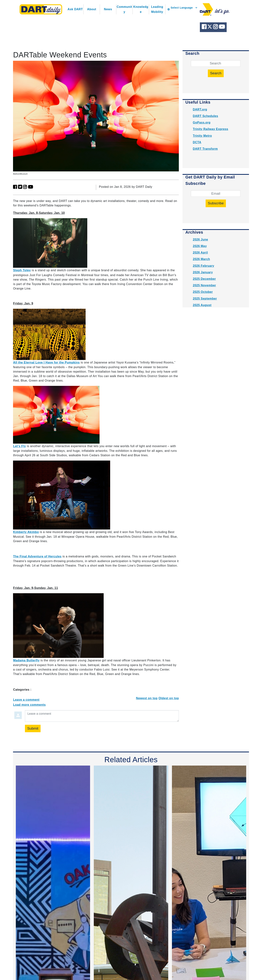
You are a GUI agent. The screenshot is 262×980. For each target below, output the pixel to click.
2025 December (204, 279)
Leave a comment (26, 700)
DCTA (197, 142)
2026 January (203, 272)
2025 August (202, 305)
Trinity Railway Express (210, 129)
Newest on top (147, 698)
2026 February (203, 266)
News (108, 9)
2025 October (203, 292)
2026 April (200, 253)
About (92, 9)
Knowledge (141, 9)
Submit (33, 728)
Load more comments (29, 705)
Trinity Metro (202, 136)
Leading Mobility (157, 9)
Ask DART (75, 9)
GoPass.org (202, 122)
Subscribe (216, 203)
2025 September (205, 299)
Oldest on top (169, 698)
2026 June (200, 240)
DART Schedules (205, 116)
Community (124, 9)
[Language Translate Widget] (184, 8)
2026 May (200, 246)
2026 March (201, 259)
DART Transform (205, 149)
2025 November (204, 285)
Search (216, 73)
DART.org (200, 109)
